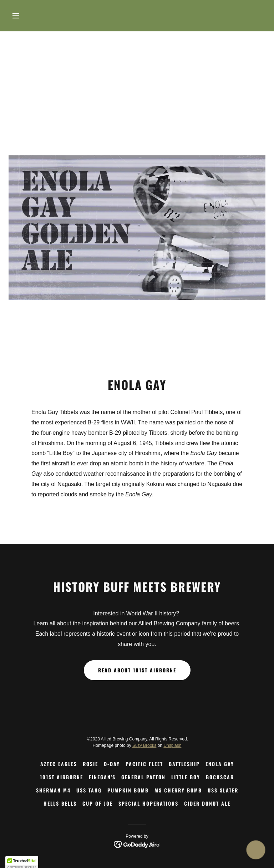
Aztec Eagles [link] (59, 764)
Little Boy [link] (186, 777)
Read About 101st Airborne (137, 670)
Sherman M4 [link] (53, 790)
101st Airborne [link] (62, 777)
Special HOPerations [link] (148, 803)
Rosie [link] (90, 764)
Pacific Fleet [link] (144, 764)
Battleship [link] (184, 764)
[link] (137, 844)
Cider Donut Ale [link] (207, 803)
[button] (28, 16)
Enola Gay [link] (220, 764)
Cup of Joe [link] (98, 803)
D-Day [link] (112, 764)
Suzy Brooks (144, 745)
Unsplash (172, 745)
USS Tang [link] (89, 790)
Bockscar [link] (220, 777)
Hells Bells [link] (60, 803)
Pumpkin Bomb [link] (128, 790)
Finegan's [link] (102, 777)
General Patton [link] (143, 777)
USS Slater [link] (223, 790)
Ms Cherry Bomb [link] (178, 790)
